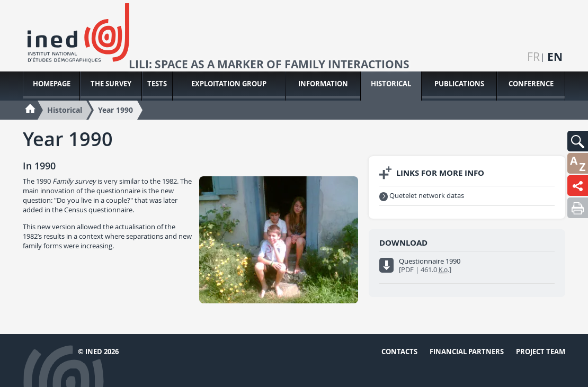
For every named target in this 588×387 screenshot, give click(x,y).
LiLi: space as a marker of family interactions (269, 65)
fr (533, 57)
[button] (578, 141)
